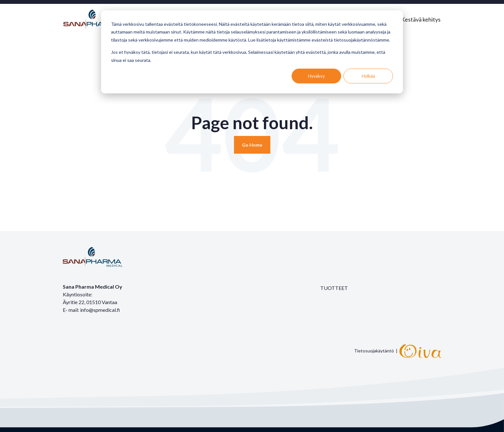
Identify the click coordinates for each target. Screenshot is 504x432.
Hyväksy (316, 76)
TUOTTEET (334, 288)
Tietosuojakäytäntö (374, 350)
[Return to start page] (252, 145)
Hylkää (368, 76)
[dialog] (252, 52)
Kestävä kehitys (421, 19)
